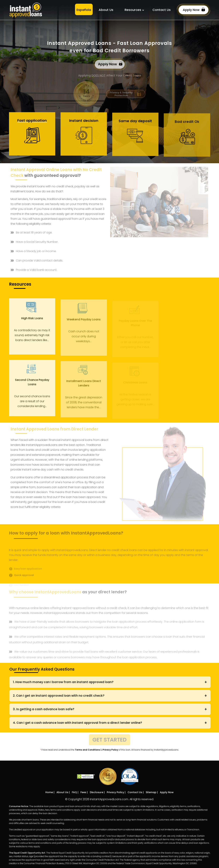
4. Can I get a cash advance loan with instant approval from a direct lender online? (79, 723)
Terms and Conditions (88, 750)
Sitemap (151, 792)
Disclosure (97, 792)
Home (49, 792)
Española (84, 10)
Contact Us (162, 10)
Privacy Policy (110, 750)
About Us (106, 10)
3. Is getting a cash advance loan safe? (45, 709)
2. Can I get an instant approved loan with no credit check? (60, 696)
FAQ (74, 792)
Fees (83, 792)
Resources (133, 10)
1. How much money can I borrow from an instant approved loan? (65, 682)
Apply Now (194, 9)
